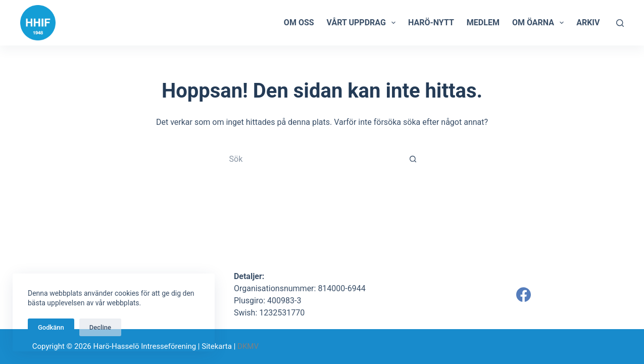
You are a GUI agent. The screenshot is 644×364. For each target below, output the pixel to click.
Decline (100, 327)
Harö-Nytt (431, 22)
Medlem (483, 22)
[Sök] (620, 23)
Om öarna (540, 23)
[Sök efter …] (312, 159)
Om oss (299, 22)
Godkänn (51, 327)
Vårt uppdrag (363, 23)
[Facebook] (524, 294)
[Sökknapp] (413, 159)
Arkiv (588, 22)
